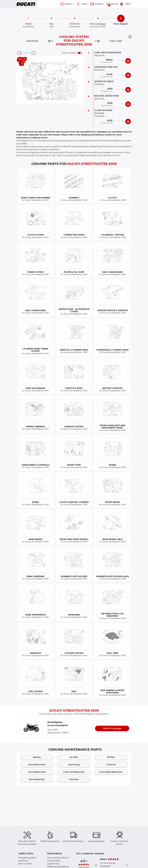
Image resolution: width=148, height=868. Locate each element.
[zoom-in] (34, 53)
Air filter (74, 757)
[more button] (122, 61)
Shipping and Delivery (58, 867)
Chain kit (111, 765)
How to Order (25, 864)
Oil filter (111, 757)
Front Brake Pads (37, 772)
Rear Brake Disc (37, 779)
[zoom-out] (19, 53)
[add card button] (128, 61)
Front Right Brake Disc (111, 772)
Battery (37, 757)
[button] (130, 37)
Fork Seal (74, 779)
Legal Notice (53, 864)
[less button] (115, 61)
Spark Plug (74, 765)
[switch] (80, 53)
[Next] (97, 41)
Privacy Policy (54, 861)
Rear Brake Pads (37, 765)
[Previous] (51, 41)
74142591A (99, 116)
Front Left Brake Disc (74, 772)
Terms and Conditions (58, 858)
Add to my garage (112, 728)
